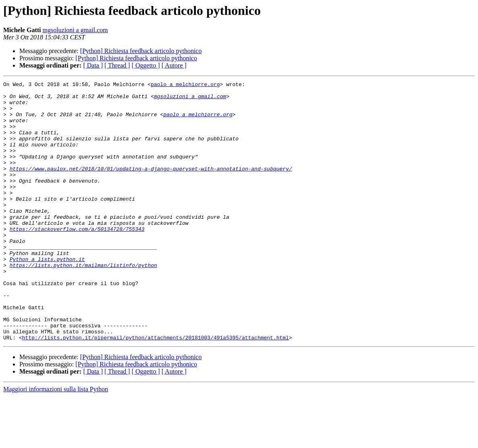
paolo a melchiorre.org (185, 85)
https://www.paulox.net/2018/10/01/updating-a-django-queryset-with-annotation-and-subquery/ (151, 187)
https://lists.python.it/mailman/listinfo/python (83, 302)
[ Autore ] (174, 65)
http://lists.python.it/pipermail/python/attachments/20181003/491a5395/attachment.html (156, 389)
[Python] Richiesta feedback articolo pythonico (141, 51)
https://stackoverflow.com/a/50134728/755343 (77, 259)
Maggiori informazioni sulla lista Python (56, 441)
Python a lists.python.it (47, 295)
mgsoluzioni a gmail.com (75, 30)
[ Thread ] (117, 65)
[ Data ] (93, 65)
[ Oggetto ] (146, 65)
